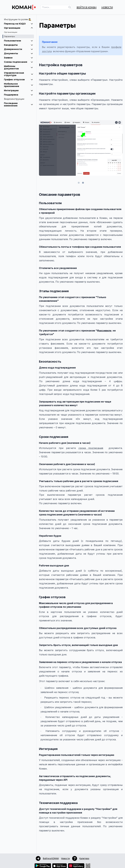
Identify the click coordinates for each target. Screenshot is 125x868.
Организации (18, 28)
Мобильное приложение (18, 85)
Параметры (9, 36)
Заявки (18, 58)
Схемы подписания (18, 62)
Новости (107, 7)
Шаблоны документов (18, 67)
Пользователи (18, 41)
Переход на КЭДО (18, 24)
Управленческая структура (18, 74)
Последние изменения (18, 104)
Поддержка (18, 95)
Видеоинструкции (14, 99)
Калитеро (84, 858)
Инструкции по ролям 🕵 (18, 19)
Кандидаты (18, 45)
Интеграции (18, 90)
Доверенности (18, 49)
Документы (18, 53)
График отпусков (18, 80)
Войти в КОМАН (87, 7)
